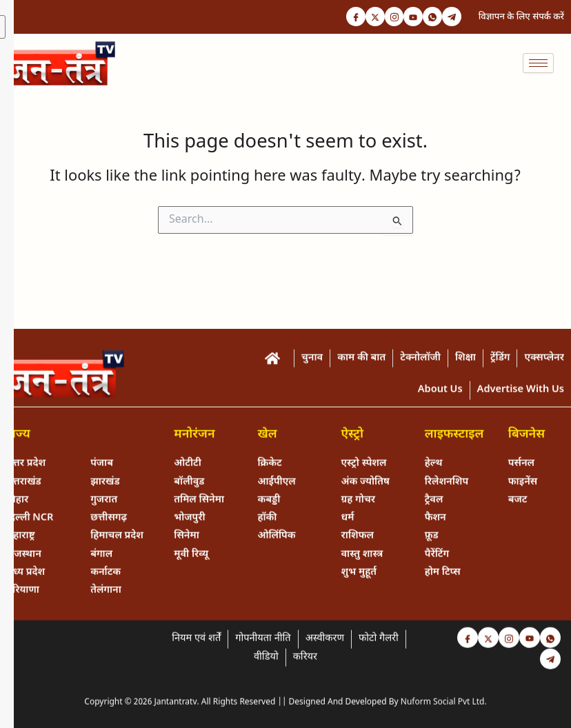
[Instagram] (389, 17)
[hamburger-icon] (538, 64)
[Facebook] (348, 17)
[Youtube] (410, 17)
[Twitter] (368, 17)
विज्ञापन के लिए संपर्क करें (521, 17)
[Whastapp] (430, 17)
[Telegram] (451, 17)
